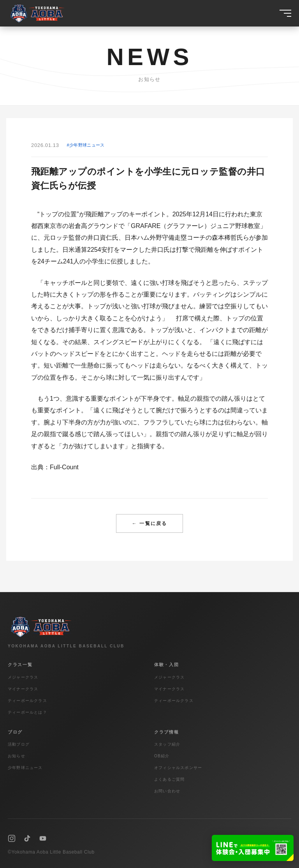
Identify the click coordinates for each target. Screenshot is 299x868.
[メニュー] (285, 13)
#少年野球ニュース (86, 145)
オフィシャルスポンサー (178, 768)
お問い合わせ (167, 791)
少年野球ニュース (25, 768)
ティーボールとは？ (27, 712)
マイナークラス (23, 689)
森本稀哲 (224, 238)
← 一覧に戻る (149, 523)
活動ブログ (19, 744)
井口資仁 (100, 238)
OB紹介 (162, 756)
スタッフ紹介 (167, 744)
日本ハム (137, 238)
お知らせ (17, 756)
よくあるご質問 (169, 779)
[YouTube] (43, 838)
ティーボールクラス (27, 701)
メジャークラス (23, 677)
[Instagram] (12, 838)
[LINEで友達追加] (253, 848)
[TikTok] (27, 838)
